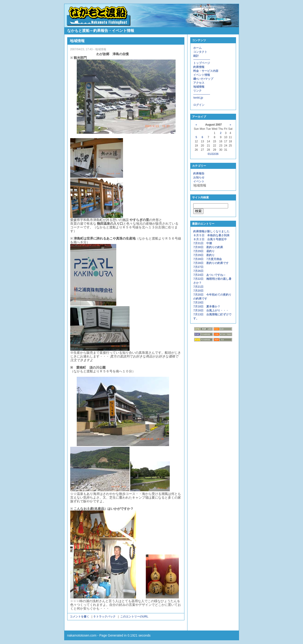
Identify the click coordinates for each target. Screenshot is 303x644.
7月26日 (198, 271)
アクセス (199, 83)
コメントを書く (80, 617)
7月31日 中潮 (203, 243)
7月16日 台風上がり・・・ (211, 310)
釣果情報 (199, 67)
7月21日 (200, 287)
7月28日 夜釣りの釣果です (211, 263)
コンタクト (200, 52)
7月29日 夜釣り (204, 255)
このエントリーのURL (134, 617)
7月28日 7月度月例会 (208, 259)
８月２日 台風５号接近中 (210, 239)
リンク (197, 91)
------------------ (202, 60)
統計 (196, 56)
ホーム (197, 48)
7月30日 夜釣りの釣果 (208, 247)
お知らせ (199, 177)
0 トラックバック (105, 617)
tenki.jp (198, 98)
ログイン (199, 105)
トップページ (202, 63)
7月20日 (198, 291)
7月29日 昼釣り (204, 251)
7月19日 (198, 303)
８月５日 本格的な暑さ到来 (211, 235)
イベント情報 (202, 75)
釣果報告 (199, 174)
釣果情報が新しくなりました (211, 231)
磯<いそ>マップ (203, 79)
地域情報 (199, 87)
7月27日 (198, 267)
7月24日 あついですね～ (210, 275)
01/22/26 (213, 154)
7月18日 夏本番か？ (207, 307)
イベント (199, 181)
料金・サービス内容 (206, 71)
